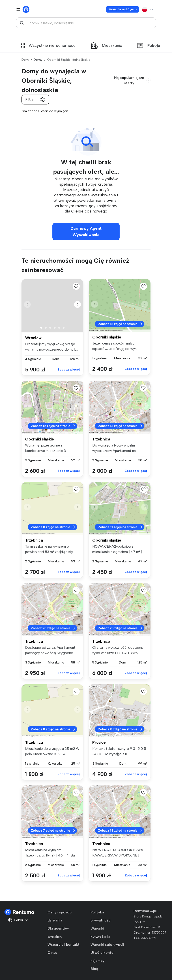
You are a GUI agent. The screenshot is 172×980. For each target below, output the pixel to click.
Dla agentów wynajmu (58, 932)
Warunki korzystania (100, 932)
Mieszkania (106, 46)
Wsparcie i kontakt (63, 944)
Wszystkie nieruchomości (48, 46)
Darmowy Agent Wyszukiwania (86, 232)
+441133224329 (145, 938)
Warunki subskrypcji (107, 944)
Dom (25, 60)
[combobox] (86, 23)
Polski (18, 920)
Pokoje (148, 46)
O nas (52, 953)
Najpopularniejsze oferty (132, 80)
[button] (77, 304)
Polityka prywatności (101, 916)
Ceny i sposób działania (59, 916)
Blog (94, 969)
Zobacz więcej (69, 370)
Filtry (35, 100)
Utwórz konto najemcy (102, 957)
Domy (38, 60)
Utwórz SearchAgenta (123, 9)
